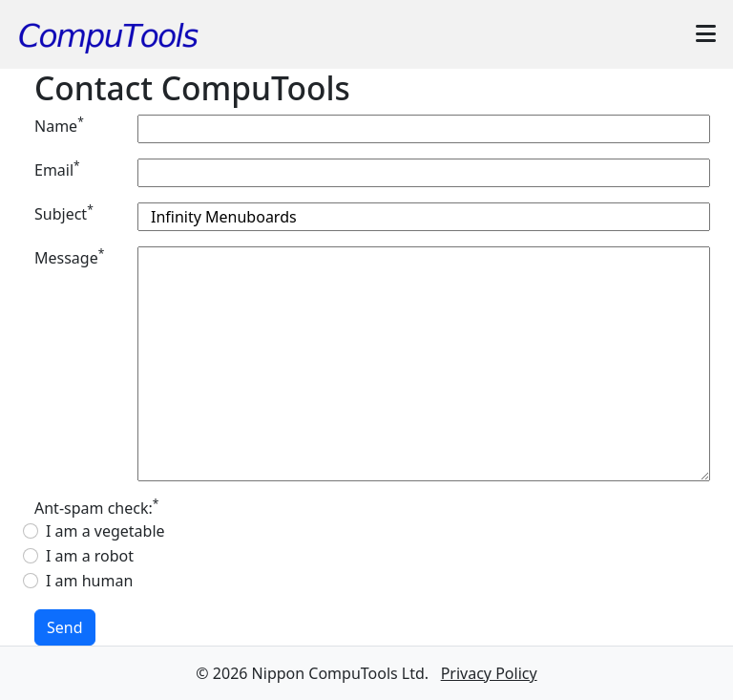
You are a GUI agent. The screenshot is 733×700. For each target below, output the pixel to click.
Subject (64, 213)
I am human (89, 581)
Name (59, 126)
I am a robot (90, 556)
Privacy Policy (489, 673)
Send (65, 627)
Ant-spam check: (96, 508)
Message (69, 257)
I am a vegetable (105, 531)
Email (57, 170)
